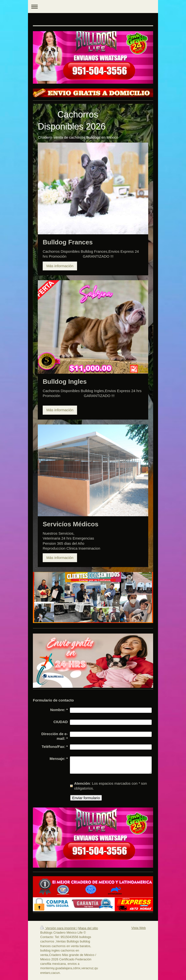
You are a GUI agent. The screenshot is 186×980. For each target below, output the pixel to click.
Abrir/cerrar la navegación (93, 7)
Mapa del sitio (88, 928)
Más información (60, 266)
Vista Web (139, 928)
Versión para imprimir (58, 928)
